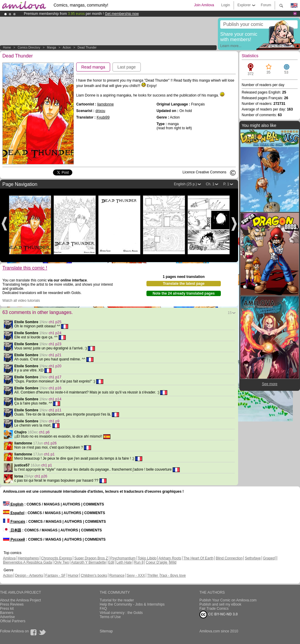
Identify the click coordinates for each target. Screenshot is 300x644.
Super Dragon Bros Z (91, 558)
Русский (14, 539)
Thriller (153, 575)
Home (7, 48)
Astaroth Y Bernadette (89, 562)
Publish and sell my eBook (220, 604)
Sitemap (106, 631)
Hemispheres (28, 558)
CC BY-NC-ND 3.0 (219, 615)
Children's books (94, 575)
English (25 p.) (185, 184)
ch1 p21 (55, 355)
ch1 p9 (54, 421)
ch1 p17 (55, 377)
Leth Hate (124, 562)
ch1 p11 (55, 410)
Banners (7, 613)
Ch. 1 (210, 184)
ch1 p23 (55, 344)
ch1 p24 (55, 333)
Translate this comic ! (25, 268)
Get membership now (122, 14)
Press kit (7, 609)
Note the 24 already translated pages (184, 293)
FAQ (103, 609)
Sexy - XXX (136, 575)
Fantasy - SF (56, 575)
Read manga (93, 67)
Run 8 (139, 562)
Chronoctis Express (57, 558)
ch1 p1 (49, 454)
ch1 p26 (50, 443)
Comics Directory (29, 48)
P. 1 (226, 184)
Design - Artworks (29, 575)
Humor (73, 575)
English (13, 504)
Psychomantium (123, 558)
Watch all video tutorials (21, 301)
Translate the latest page (184, 284)
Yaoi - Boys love (173, 575)
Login (225, 5)
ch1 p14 (55, 399)
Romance (117, 575)
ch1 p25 (55, 322)
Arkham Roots (170, 558)
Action (67, 48)
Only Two (62, 562)
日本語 (12, 530)
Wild (173, 562)
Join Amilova (204, 5)
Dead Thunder (87, 48)
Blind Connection (229, 558)
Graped (269, 558)
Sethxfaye (253, 558)
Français (14, 522)
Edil (111, 562)
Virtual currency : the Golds (121, 613)
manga (52, 48)
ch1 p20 (55, 366)
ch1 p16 (55, 388)
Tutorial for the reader (117, 600)
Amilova (9, 558)
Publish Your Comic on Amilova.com (228, 600)
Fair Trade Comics (214, 609)
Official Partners (13, 621)
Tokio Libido (147, 558)
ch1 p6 (44, 432)
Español (14, 513)
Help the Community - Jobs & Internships (132, 604)
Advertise (7, 617)
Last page (127, 67)
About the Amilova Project (20, 600)
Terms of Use (110, 617)
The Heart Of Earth (198, 558)
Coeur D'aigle (157, 562)
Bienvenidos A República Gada (28, 562)
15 (230, 313)
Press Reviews (12, 604)
